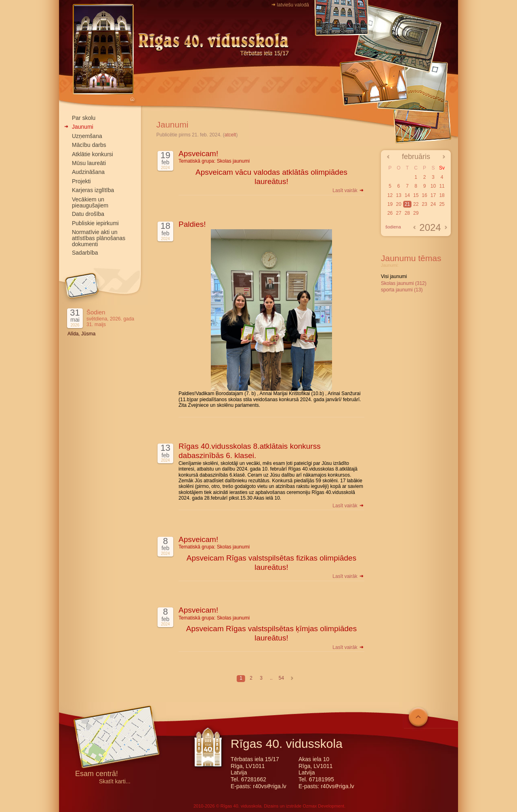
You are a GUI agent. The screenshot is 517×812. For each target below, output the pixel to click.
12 (390, 195)
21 (407, 204)
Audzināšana (88, 172)
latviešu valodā (293, 5)
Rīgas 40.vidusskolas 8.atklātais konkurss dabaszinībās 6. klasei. (250, 451)
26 (390, 213)
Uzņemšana (87, 136)
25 (442, 204)
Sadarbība (85, 253)
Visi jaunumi (394, 276)
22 (416, 204)
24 (433, 204)
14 (407, 195)
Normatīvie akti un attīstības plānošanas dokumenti (99, 238)
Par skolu (84, 118)
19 (390, 204)
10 (433, 186)
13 (398, 195)
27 (398, 213)
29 (416, 213)
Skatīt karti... (115, 782)
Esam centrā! (97, 774)
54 (281, 678)
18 (442, 195)
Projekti (81, 181)
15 (416, 195)
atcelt (230, 135)
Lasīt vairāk (348, 190)
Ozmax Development (323, 806)
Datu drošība (88, 214)
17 (433, 195)
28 (407, 213)
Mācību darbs (89, 145)
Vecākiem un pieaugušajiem (90, 202)
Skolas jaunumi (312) (404, 283)
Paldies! (192, 224)
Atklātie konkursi (92, 154)
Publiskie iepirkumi (95, 223)
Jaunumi (83, 127)
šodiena (393, 227)
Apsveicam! (198, 154)
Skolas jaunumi (233, 161)
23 (424, 204)
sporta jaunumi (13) (402, 290)
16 (424, 195)
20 (398, 204)
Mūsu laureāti (89, 163)
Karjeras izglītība (93, 190)
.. (271, 678)
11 (442, 186)
